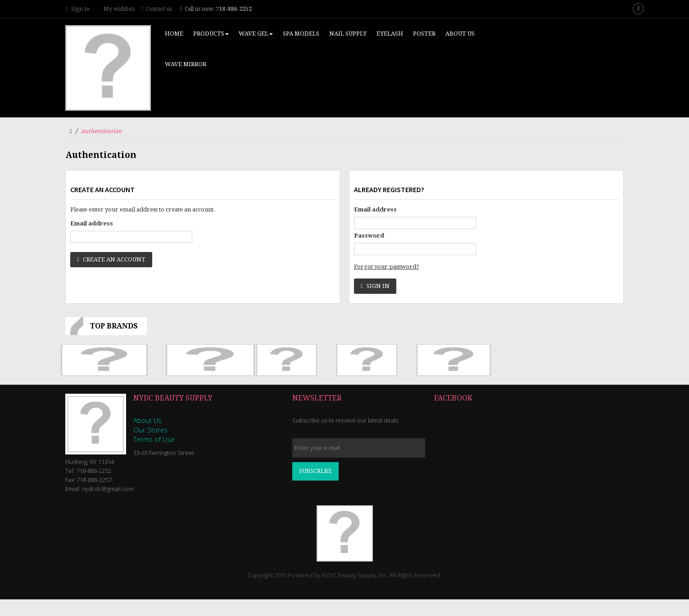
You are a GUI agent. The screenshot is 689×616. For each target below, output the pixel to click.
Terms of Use (154, 439)
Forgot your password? (387, 267)
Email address (92, 223)
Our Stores (151, 430)
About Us (147, 420)
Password (369, 236)
